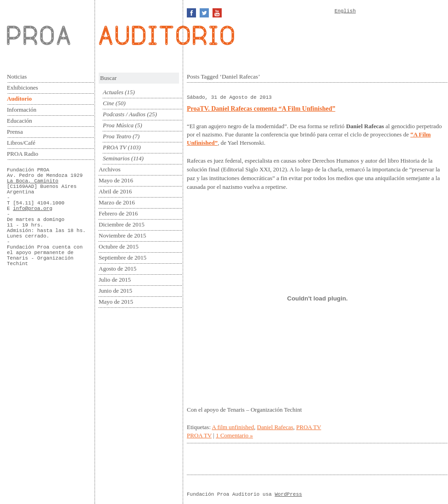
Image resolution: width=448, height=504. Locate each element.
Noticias (17, 76)
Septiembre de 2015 (123, 258)
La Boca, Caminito (33, 181)
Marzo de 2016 (117, 202)
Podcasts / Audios (124, 114)
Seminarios (116, 158)
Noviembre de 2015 (122, 235)
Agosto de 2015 (118, 269)
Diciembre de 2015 (122, 224)
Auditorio (19, 99)
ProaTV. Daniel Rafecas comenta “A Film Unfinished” (261, 109)
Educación (20, 121)
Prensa (15, 132)
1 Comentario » (234, 435)
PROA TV (115, 147)
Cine (109, 103)
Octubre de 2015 (119, 246)
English (345, 11)
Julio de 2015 (115, 280)
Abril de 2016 (115, 191)
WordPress (288, 494)
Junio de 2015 (115, 291)
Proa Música (118, 125)
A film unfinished (233, 427)
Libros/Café (21, 143)
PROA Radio (22, 154)
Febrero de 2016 (118, 213)
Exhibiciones (22, 88)
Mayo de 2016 (116, 180)
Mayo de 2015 (116, 302)
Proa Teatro (117, 136)
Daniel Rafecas (275, 427)
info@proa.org (33, 209)
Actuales (113, 92)
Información (22, 110)
